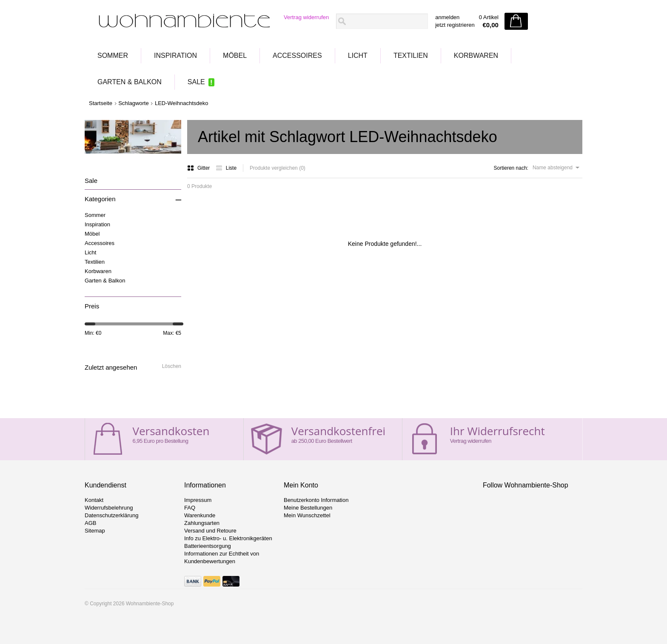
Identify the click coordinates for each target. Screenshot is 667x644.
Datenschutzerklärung (111, 515)
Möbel (235, 56)
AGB (90, 523)
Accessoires (297, 56)
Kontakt (94, 500)
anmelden (447, 17)
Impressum (198, 500)
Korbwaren (476, 56)
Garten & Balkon (130, 82)
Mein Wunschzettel (307, 515)
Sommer (113, 56)
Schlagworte (134, 103)
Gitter (199, 168)
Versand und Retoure (210, 531)
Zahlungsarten (202, 523)
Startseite (101, 103)
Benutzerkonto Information (316, 500)
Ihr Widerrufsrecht (497, 431)
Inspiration (175, 56)
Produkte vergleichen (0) (278, 168)
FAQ (190, 508)
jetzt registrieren (455, 25)
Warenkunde (200, 515)
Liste (226, 168)
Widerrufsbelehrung (109, 508)
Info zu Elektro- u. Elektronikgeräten (228, 538)
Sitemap (95, 531)
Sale (196, 82)
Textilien (411, 56)
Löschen (172, 366)
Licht (358, 56)
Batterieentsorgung (208, 546)
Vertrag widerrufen (306, 17)
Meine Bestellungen (308, 508)
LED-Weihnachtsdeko (182, 103)
